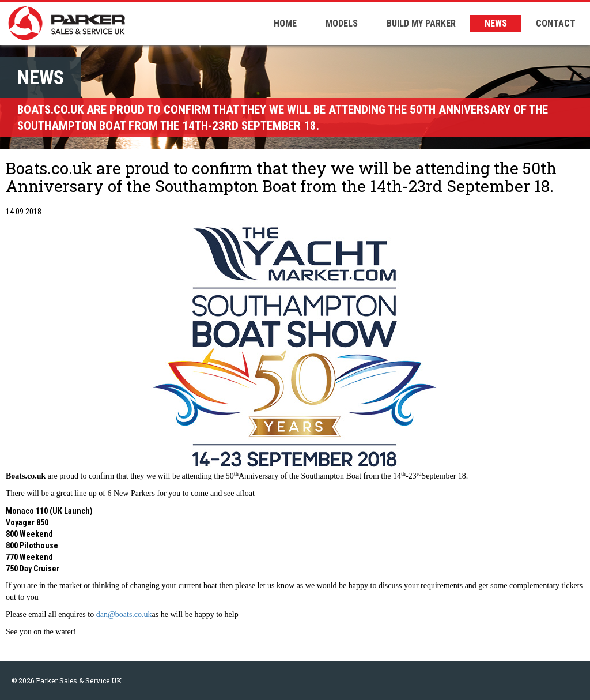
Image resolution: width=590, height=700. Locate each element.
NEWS (496, 23)
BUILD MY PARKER (421, 23)
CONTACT (556, 23)
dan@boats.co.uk (124, 614)
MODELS (342, 23)
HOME (285, 23)
